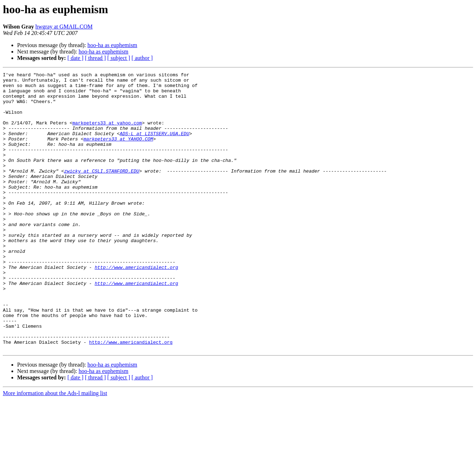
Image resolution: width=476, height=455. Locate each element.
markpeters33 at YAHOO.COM (118, 153)
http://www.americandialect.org (136, 307)
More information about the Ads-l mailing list (55, 449)
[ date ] (75, 58)
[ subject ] (119, 58)
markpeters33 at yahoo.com (107, 133)
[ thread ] (95, 58)
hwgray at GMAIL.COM (64, 27)
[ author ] (142, 58)
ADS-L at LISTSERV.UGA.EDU (155, 146)
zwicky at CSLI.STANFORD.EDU (102, 191)
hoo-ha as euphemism (112, 45)
